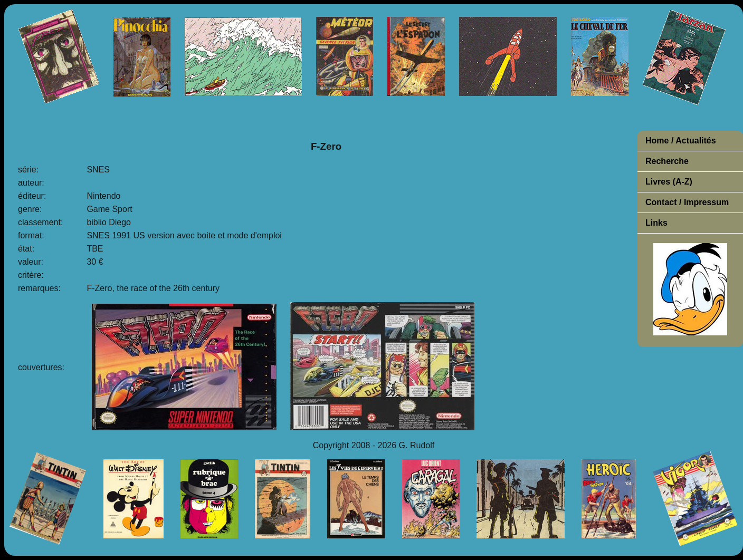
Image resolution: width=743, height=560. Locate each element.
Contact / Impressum (687, 202)
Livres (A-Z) (669, 182)
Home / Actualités (681, 141)
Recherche (667, 161)
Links (656, 223)
